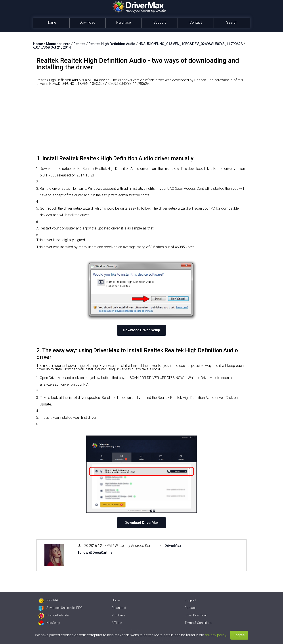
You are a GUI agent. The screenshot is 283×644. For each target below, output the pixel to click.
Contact (196, 22)
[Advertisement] (141, 122)
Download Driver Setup (141, 330)
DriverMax (173, 546)
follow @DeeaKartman (96, 552)
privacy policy (216, 635)
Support (160, 22)
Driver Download (196, 615)
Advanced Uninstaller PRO (60, 608)
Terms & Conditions (198, 623)
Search (232, 22)
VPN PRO (49, 600)
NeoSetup (49, 623)
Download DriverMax (142, 523)
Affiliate (117, 623)
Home (51, 22)
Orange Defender (54, 615)
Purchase (124, 22)
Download (87, 22)
